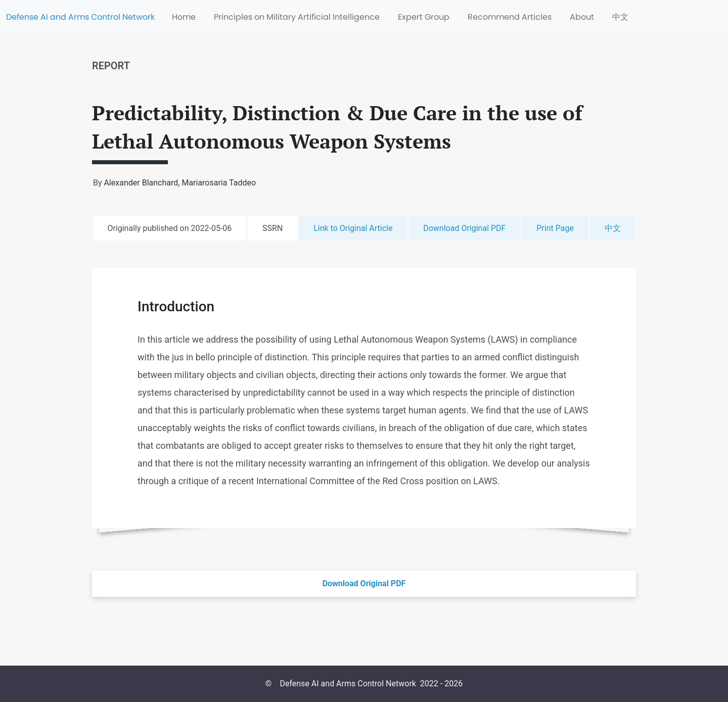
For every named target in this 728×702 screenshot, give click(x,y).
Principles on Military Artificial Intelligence (297, 17)
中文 (620, 17)
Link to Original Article (353, 228)
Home (184, 17)
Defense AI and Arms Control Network (80, 17)
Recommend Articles (510, 17)
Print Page (555, 228)
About (582, 17)
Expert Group (424, 17)
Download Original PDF (464, 228)
